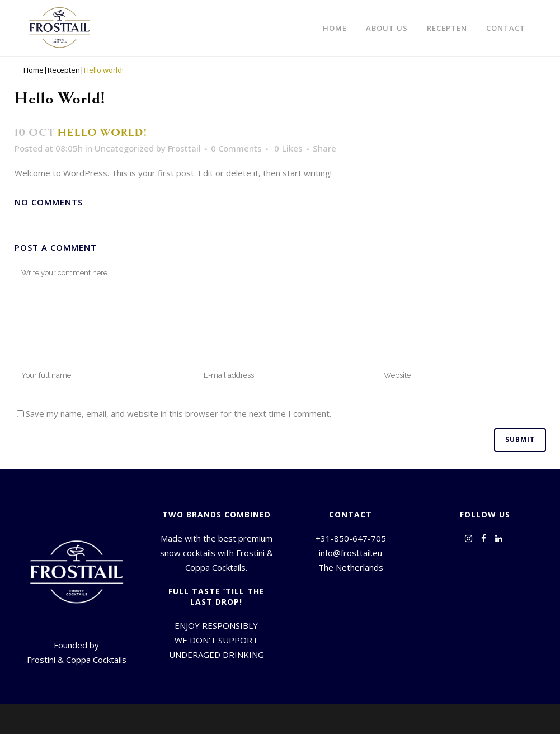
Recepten (64, 70)
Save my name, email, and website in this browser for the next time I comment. (178, 413)
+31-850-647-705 (351, 538)
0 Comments (236, 148)
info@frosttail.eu (350, 553)
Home (34, 70)
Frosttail (184, 148)
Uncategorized (124, 148)
